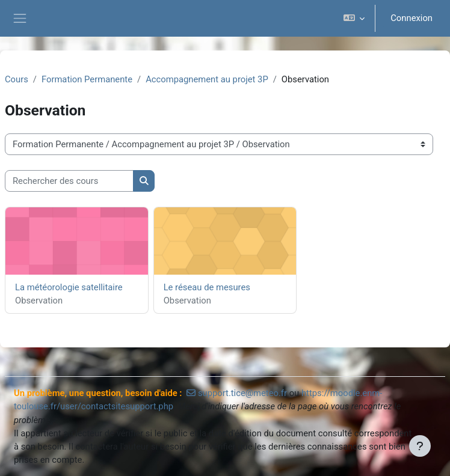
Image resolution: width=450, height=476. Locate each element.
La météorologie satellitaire (69, 287)
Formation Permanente (87, 79)
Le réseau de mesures (207, 287)
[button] (354, 18)
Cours (17, 79)
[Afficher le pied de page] (420, 446)
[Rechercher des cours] (69, 181)
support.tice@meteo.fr (242, 393)
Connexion (411, 18)
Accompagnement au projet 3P (207, 79)
